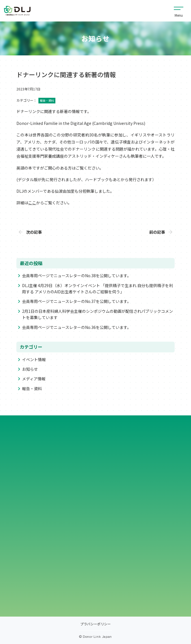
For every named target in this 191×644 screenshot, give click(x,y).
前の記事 (157, 232)
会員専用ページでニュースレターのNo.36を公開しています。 (77, 327)
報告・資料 (32, 389)
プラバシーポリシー (95, 624)
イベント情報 (34, 359)
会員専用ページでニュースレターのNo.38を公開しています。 (77, 276)
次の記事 (34, 232)
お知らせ (30, 369)
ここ (32, 203)
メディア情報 (34, 379)
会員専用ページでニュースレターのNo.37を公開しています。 (77, 301)
